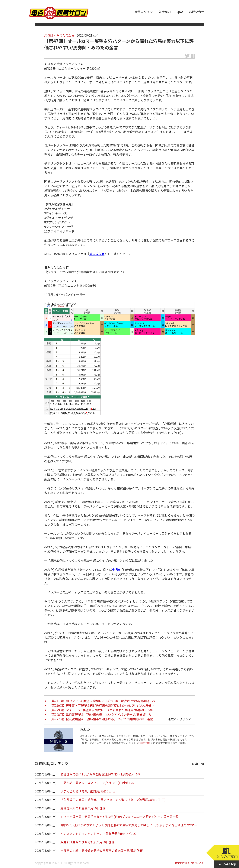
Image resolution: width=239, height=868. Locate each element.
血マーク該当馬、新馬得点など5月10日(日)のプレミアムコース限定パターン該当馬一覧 (119, 817)
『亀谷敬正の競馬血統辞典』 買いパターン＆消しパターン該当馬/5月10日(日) (113, 800)
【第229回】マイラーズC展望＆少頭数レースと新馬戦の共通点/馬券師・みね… (102, 710)
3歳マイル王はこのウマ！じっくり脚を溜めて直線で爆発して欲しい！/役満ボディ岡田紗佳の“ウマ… (129, 825)
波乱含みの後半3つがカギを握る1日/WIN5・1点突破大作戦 (100, 774)
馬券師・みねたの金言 (59, 35)
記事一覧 (198, 764)
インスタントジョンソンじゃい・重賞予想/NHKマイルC (98, 834)
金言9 (116, 570)
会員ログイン (144, 12)
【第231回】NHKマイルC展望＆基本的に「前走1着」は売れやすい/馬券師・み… (104, 701)
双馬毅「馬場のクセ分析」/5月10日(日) (87, 842)
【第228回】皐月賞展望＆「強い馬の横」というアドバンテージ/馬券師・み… (102, 714)
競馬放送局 (97, 254)
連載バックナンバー (181, 719)
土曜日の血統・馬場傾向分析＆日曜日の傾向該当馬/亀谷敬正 (102, 850)
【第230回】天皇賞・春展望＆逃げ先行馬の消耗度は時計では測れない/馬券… (102, 705)
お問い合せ (197, 12)
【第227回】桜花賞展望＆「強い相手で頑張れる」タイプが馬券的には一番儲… (102, 719)
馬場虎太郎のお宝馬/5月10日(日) (83, 808)
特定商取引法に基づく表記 (190, 863)
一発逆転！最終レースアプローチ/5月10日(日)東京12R (97, 783)
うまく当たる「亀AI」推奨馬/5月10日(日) (89, 791)
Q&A (180, 12)
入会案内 (165, 12)
